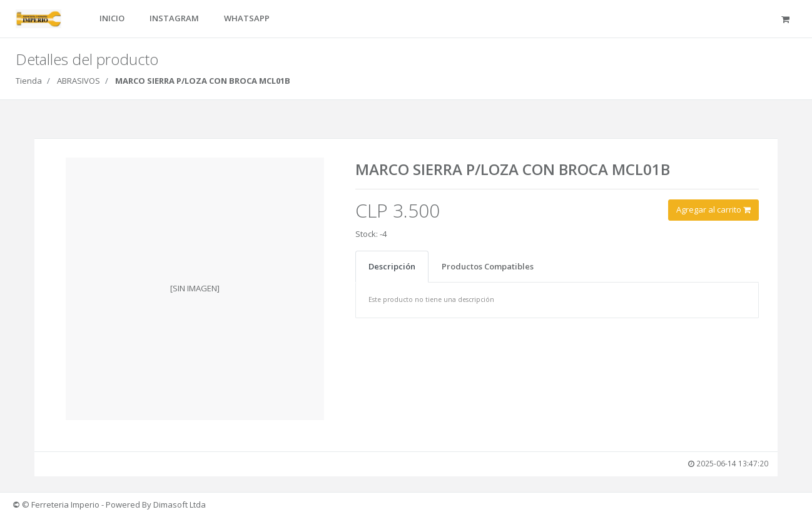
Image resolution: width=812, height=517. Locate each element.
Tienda (29, 81)
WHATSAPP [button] (247, 18)
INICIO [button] (112, 18)
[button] (787, 19)
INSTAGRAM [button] (174, 18)
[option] (195, 289)
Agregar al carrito (714, 209)
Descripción (392, 266)
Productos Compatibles (488, 266)
